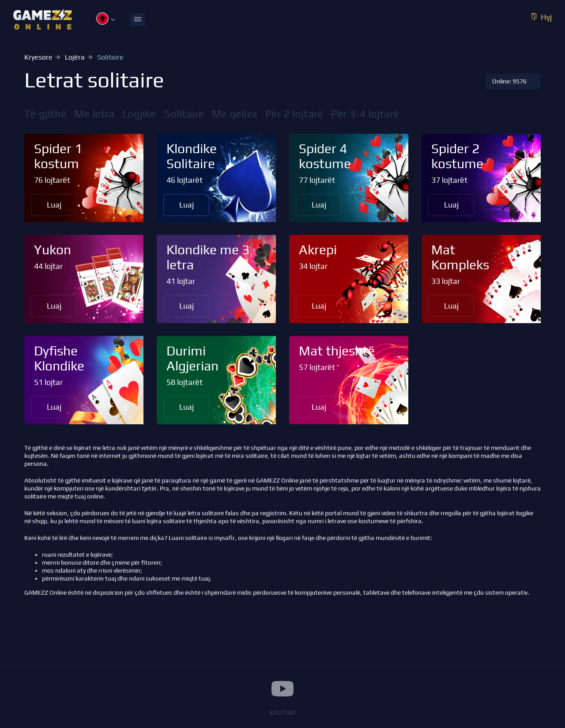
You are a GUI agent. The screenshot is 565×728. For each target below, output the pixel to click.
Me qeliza (235, 114)
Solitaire (184, 114)
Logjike (139, 114)
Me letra (94, 114)
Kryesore (38, 57)
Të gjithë (45, 114)
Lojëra (75, 57)
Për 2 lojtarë (294, 114)
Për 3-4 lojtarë (365, 114)
